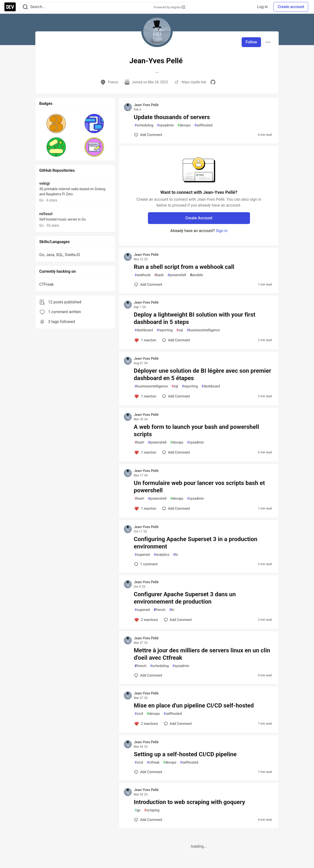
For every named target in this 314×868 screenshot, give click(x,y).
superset (142, 555)
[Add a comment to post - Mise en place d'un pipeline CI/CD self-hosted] (146, 724)
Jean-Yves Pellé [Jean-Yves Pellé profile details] (146, 105)
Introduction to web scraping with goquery (189, 802)
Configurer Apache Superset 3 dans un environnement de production (185, 598)
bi (175, 555)
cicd (139, 714)
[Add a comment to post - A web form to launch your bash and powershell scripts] (145, 452)
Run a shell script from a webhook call (184, 267)
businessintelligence (203, 330)
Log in (262, 7)
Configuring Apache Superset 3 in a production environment (196, 543)
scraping (152, 810)
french (159, 610)
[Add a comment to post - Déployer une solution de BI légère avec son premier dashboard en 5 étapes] (145, 396)
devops (184, 125)
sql (180, 330)
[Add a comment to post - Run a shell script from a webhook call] (148, 285)
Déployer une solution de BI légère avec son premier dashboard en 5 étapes (202, 374)
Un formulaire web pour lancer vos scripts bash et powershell (199, 487)
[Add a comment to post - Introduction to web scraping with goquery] (148, 820)
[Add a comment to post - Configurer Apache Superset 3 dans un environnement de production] (146, 620)
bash (159, 275)
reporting (164, 330)
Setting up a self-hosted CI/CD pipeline (185, 754)
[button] (56, 124)
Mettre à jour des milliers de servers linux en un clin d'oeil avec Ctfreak (202, 654)
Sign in (222, 231)
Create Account (199, 218)
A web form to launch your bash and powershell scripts (196, 431)
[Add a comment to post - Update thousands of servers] (148, 135)
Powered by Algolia (169, 7)
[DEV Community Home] (10, 7)
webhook (142, 275)
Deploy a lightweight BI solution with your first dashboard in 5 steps (195, 318)
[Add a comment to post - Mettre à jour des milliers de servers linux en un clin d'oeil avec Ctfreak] (148, 675)
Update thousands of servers (172, 117)
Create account (291, 7)
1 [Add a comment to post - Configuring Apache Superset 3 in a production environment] (145, 564)
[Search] (25, 7)
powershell (177, 275)
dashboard (144, 330)
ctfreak (153, 763)
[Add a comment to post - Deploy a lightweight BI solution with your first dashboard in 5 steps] (145, 340)
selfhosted (203, 125)
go (137, 810)
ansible (196, 275)
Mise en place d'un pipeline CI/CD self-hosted (194, 706)
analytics (161, 555)
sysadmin (165, 125)
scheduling (144, 125)
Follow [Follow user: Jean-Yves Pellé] (251, 42)
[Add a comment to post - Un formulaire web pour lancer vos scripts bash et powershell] (145, 508)
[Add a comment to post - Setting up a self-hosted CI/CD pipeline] (148, 772)
